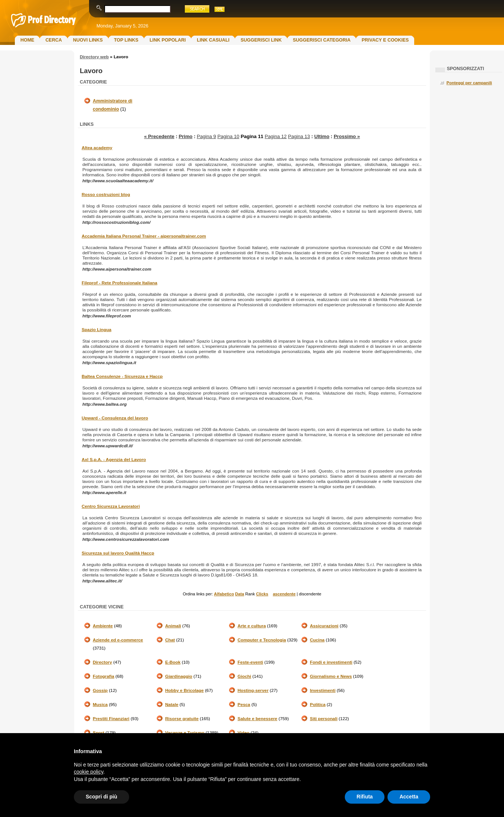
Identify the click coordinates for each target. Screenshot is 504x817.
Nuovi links (88, 40)
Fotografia (104, 676)
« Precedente (159, 136)
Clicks (262, 594)
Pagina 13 (299, 136)
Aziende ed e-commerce (118, 640)
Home (27, 40)
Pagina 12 (276, 136)
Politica (318, 705)
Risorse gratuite (182, 719)
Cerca (53, 40)
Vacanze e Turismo (185, 733)
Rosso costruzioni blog (106, 195)
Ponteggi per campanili (469, 83)
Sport (99, 733)
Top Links (126, 40)
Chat (170, 640)
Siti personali (324, 719)
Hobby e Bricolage (184, 690)
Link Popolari (168, 40)
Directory (102, 662)
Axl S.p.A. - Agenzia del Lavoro (114, 460)
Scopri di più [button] (102, 797)
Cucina (317, 640)
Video (243, 733)
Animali (173, 626)
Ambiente (103, 626)
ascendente (284, 594)
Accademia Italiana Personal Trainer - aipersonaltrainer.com (144, 236)
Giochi (244, 676)
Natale (172, 705)
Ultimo (322, 136)
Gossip (100, 690)
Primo (185, 136)
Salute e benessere (257, 719)
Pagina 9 (206, 136)
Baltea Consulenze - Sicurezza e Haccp (122, 376)
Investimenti (323, 690)
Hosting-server (253, 690)
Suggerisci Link (261, 40)
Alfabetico (224, 594)
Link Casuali (213, 40)
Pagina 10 (228, 136)
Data (240, 594)
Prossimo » (347, 136)
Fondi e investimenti (331, 662)
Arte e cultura (252, 626)
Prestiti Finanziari (111, 719)
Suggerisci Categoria (322, 40)
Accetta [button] (409, 797)
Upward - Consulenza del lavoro (115, 418)
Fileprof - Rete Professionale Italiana (120, 283)
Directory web (94, 57)
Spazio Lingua (96, 330)
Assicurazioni (324, 626)
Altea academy (97, 148)
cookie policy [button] (89, 772)
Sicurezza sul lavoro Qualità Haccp (118, 553)
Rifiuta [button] (365, 797)
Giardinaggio (179, 676)
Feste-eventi (250, 662)
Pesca (244, 705)
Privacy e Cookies (385, 40)
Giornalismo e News (331, 676)
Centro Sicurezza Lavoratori (111, 506)
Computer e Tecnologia (262, 640)
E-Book (173, 662)
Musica (100, 705)
